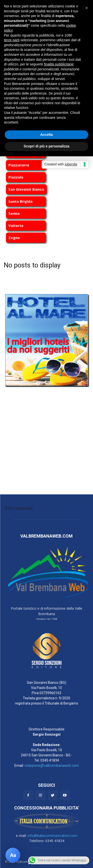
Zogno (14, 238)
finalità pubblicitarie (59, 64)
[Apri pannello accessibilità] (13, 855)
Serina (14, 213)
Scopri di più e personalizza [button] (46, 146)
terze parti (12, 40)
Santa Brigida (20, 201)
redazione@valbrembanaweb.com (52, 766)
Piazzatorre (19, 165)
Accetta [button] (46, 135)
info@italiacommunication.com (52, 836)
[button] (87, 8)
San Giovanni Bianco (26, 189)
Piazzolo (16, 177)
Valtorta (16, 226)
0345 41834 (50, 760)
